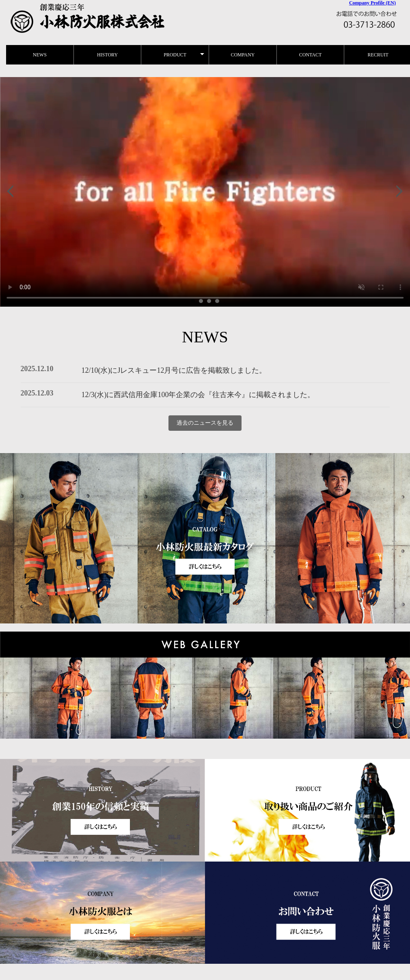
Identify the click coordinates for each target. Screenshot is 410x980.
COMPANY (243, 55)
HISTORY (107, 55)
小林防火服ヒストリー (205, 192)
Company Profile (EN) (372, 3)
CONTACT (311, 55)
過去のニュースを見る (205, 423)
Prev (11, 192)
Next (399, 192)
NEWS (40, 55)
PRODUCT (175, 55)
